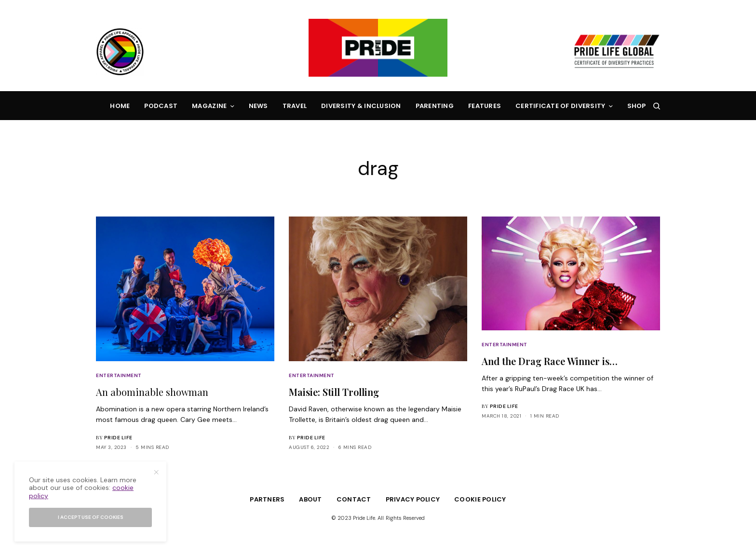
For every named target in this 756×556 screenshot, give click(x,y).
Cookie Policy (480, 499)
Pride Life (118, 438)
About (310, 499)
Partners (267, 499)
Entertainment (119, 375)
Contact (354, 499)
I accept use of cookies (91, 517)
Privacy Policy (413, 499)
